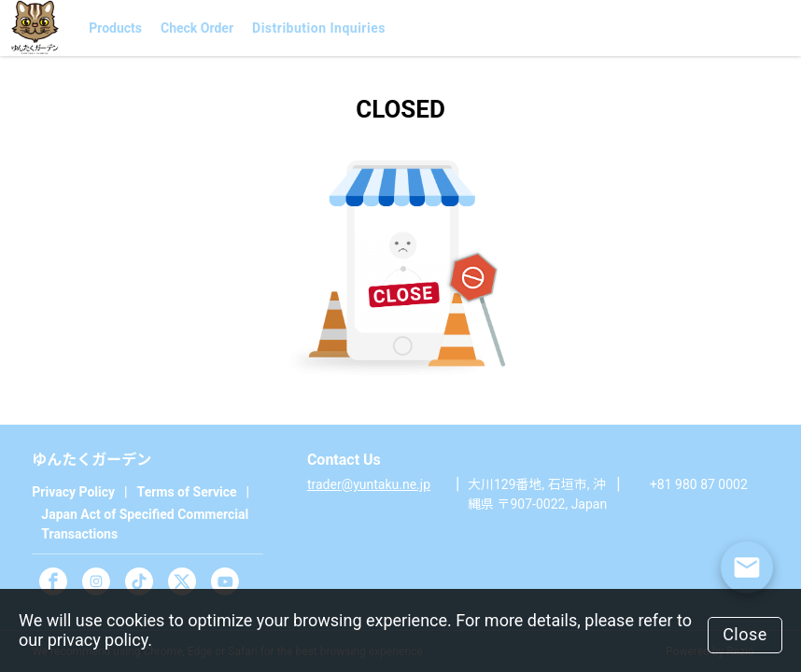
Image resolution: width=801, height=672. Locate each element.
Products (115, 28)
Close (745, 634)
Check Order (197, 28)
